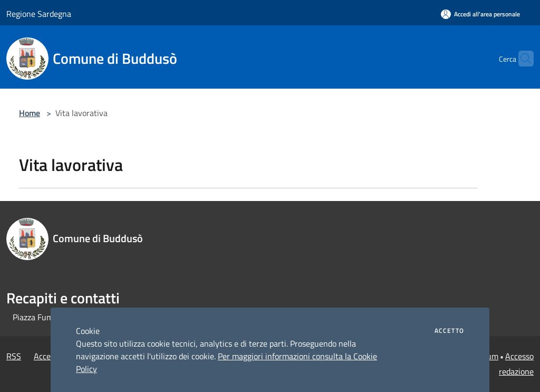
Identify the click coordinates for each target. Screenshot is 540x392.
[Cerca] (521, 59)
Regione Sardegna (39, 14)
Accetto (449, 331)
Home (30, 113)
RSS (14, 356)
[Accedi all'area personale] (480, 14)
